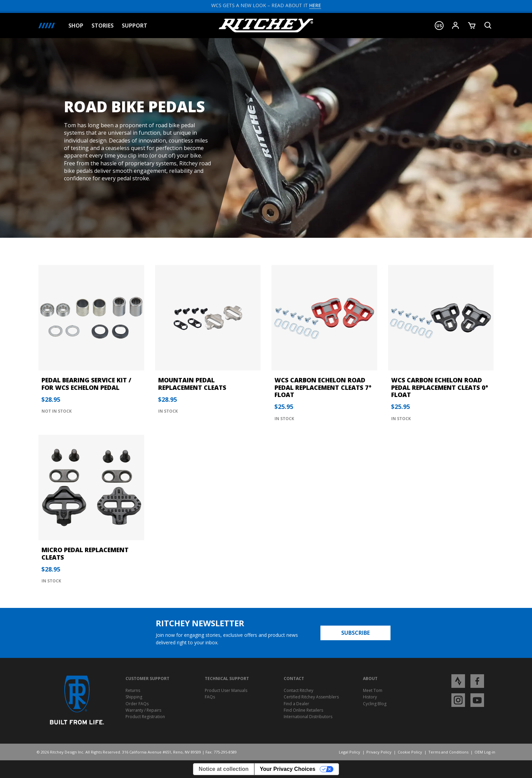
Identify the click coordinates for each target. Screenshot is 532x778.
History (370, 697)
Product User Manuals (226, 690)
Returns (133, 690)
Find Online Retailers (303, 710)
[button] (439, 26)
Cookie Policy (410, 752)
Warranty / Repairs (143, 710)
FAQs (210, 697)
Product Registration (145, 717)
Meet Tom (373, 690)
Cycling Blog (375, 704)
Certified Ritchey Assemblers (311, 697)
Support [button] (135, 26)
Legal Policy (350, 752)
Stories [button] (103, 26)
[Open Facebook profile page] (477, 681)
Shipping (134, 697)
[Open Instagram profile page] (458, 700)
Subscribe (355, 633)
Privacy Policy (379, 752)
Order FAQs (137, 704)
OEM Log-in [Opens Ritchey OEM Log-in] (485, 752)
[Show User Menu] (455, 26)
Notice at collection (224, 769)
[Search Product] (488, 26)
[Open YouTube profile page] (477, 700)
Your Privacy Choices (288, 769)
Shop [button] (76, 26)
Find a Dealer (296, 704)
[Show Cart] (472, 26)
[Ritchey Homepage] (266, 26)
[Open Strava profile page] (458, 681)
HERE (315, 5)
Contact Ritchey (298, 690)
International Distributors (308, 717)
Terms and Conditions (448, 752)
